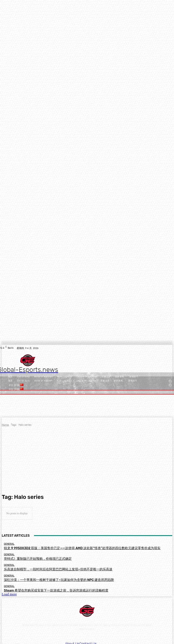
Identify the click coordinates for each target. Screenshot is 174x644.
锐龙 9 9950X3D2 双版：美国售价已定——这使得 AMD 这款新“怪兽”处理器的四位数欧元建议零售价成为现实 (61, 548)
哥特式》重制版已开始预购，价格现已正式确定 (29, 557)
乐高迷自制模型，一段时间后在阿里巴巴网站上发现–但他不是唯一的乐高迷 (44, 567)
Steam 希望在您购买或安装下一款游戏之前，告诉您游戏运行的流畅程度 (42, 586)
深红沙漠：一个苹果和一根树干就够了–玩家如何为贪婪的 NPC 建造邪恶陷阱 (44, 576)
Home (5, 425)
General (9, 544)
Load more (9, 589)
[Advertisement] (87, 460)
